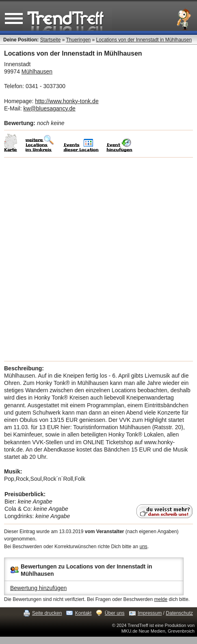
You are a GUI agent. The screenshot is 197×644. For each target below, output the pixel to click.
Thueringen (79, 40)
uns (144, 547)
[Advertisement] (98, 259)
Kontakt (83, 613)
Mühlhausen (37, 71)
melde (161, 599)
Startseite (51, 40)
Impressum (150, 613)
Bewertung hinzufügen (38, 588)
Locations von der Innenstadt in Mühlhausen (144, 40)
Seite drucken (47, 613)
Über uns (115, 613)
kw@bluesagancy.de (49, 108)
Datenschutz (179, 613)
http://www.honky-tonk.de (67, 101)
